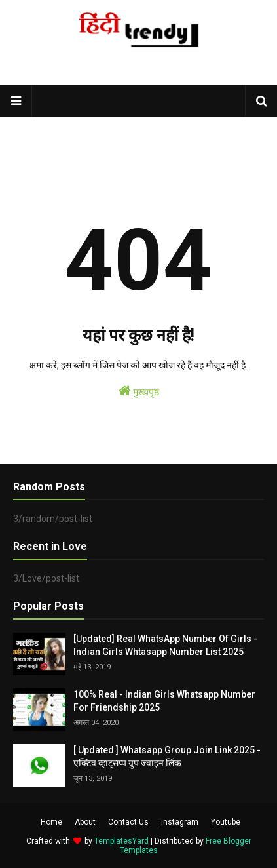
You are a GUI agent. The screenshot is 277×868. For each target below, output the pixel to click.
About (85, 822)
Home (51, 822)
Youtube (226, 822)
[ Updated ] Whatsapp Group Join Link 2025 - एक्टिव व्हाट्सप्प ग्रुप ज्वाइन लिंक (167, 757)
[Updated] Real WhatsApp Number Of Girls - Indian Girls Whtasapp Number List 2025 (165, 645)
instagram (180, 822)
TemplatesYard (121, 841)
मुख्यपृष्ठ (139, 391)
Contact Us (128, 822)
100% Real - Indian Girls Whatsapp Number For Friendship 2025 (164, 701)
